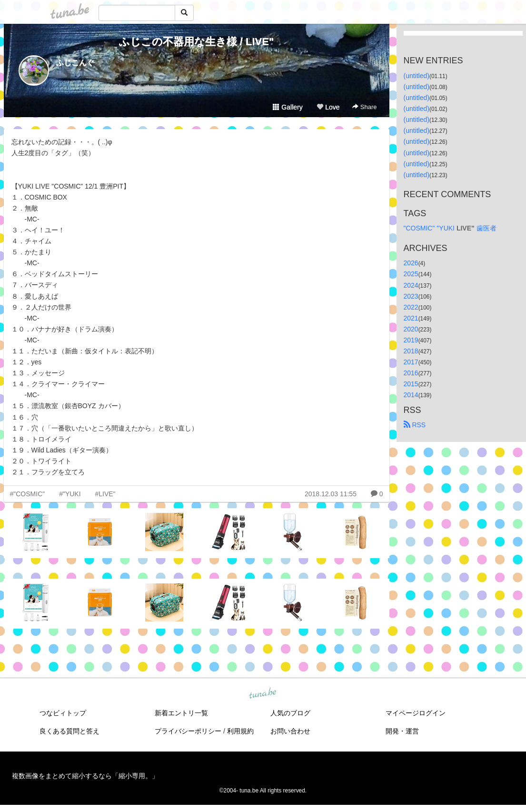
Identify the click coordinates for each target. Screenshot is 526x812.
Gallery (288, 107)
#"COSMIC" (28, 494)
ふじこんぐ (75, 63)
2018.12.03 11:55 (331, 494)
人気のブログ (290, 713)
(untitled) (417, 76)
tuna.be (263, 694)
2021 (411, 318)
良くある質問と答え (69, 731)
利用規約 (240, 731)
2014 (411, 395)
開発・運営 (402, 731)
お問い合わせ (290, 731)
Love (328, 107)
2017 (411, 362)
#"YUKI (70, 494)
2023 (411, 296)
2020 (411, 329)
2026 (411, 263)
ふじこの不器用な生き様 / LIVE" (197, 42)
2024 (411, 285)
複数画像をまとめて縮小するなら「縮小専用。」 (85, 776)
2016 (411, 373)
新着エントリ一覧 (181, 713)
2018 (411, 351)
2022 (411, 307)
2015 (411, 384)
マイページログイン (416, 713)
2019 (411, 340)
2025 (411, 274)
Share (364, 107)
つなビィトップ (63, 713)
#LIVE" (105, 494)
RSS (415, 425)
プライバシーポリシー (188, 731)
